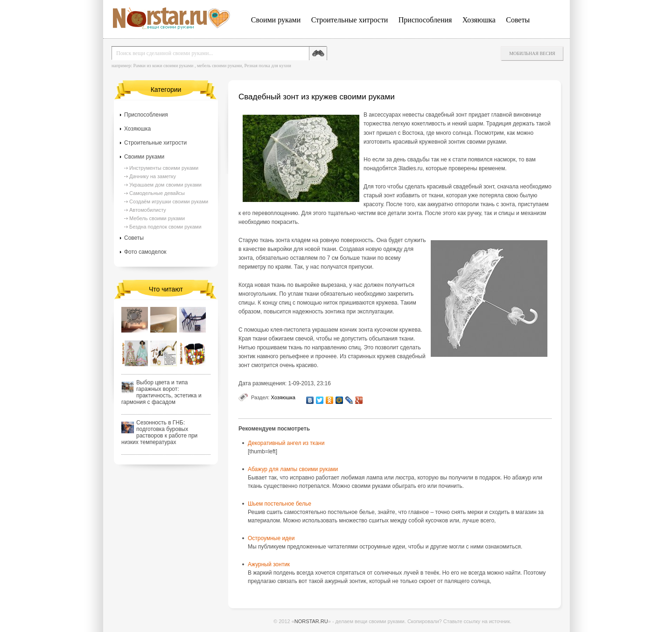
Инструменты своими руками (164, 168)
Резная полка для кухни (267, 66)
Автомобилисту (148, 210)
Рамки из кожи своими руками (163, 66)
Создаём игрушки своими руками (169, 201)
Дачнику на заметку (153, 176)
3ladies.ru (410, 168)
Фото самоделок (145, 252)
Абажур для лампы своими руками (293, 469)
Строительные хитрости (350, 20)
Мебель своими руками (157, 218)
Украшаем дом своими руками (165, 185)
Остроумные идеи (271, 538)
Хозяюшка (479, 20)
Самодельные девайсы (157, 193)
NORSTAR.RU (311, 621)
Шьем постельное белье (280, 504)
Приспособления (425, 20)
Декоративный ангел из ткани (286, 443)
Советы (518, 20)
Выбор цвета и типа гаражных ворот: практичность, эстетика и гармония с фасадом (161, 392)
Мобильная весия (532, 53)
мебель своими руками (220, 66)
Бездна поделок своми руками (165, 227)
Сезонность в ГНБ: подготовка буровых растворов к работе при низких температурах (159, 432)
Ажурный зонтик (269, 564)
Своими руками (276, 20)
